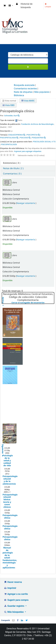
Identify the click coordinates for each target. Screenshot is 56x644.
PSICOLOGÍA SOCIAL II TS (44, 142)
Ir (28, 67)
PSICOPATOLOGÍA (9, 144)
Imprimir (10, 588)
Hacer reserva (13, 582)
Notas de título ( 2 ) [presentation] (13, 168)
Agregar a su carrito (16, 594)
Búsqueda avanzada (24, 85)
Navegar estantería (26, 203)
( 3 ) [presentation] (12, 163)
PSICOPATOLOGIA (8, 138)
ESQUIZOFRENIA (16, 135)
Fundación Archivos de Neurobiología (37, 124)
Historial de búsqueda (27, 6)
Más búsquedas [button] (14, 612)
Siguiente (3, 445)
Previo (3, 306)
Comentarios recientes (25, 89)
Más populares (42, 92)
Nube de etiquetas (23, 92)
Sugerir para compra (16, 600)
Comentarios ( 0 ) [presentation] (12, 174)
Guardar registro (14, 606)
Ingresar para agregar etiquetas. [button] (28, 151)
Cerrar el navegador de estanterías (33, 303)
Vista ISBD (9, 105)
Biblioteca (19, 95)
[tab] (28, 163)
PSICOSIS (24, 138)
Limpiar (48, 5)
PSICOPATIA (32, 135)
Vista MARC (28, 101)
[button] (5, 6)
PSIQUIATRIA (38, 138)
